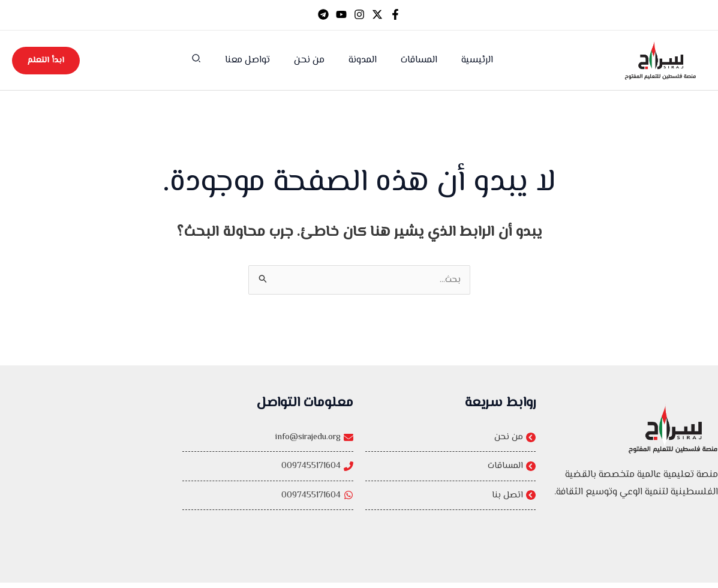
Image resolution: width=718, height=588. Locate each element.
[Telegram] (323, 14)
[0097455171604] (268, 483)
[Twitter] (377, 14)
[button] (208, 61)
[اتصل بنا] (450, 500)
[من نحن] (450, 439)
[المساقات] (450, 470)
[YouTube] (341, 14)
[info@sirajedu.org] (268, 453)
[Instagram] (359, 14)
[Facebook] (395, 14)
